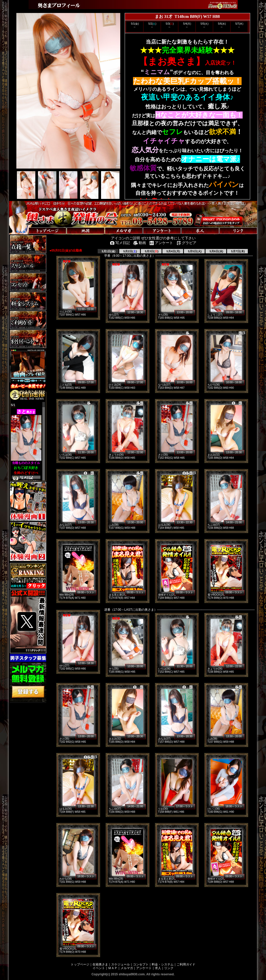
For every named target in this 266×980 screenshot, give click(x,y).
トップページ (80, 964)
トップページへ (25, 225)
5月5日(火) (195, 251)
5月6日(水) (216, 251)
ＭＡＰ (113, 968)
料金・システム (163, 964)
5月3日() (151, 251)
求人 (158, 968)
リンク (169, 968)
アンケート (144, 968)
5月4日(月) (173, 251)
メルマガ (127, 968)
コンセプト (141, 964)
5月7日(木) (238, 251)
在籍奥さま (100, 964)
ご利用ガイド (186, 964)
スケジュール (121, 964)
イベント (99, 968)
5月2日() (130, 251)
